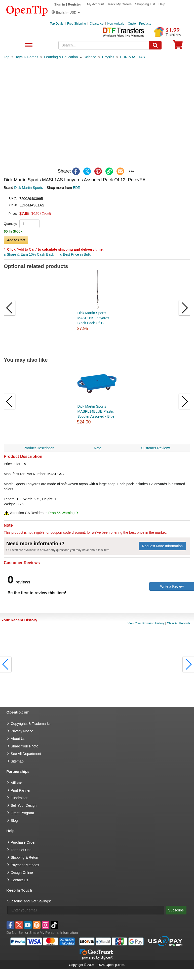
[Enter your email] (86, 910)
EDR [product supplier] (77, 188)
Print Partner (21, 790)
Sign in (60, 4)
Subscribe (176, 910)
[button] (66, 12)
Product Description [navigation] (39, 448)
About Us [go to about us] (18, 739)
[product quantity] (29, 224)
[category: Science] (90, 57)
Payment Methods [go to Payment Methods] (25, 865)
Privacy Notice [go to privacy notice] (22, 731)
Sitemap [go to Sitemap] (17, 761)
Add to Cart (16, 240)
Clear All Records (179, 623)
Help (162, 4)
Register (74, 4)
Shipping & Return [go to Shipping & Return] (25, 857)
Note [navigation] (98, 448)
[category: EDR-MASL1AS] (132, 57)
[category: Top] (7, 57)
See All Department (28, 45)
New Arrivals (116, 24)
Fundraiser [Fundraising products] (19, 798)
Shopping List (145, 4)
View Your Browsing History (146, 623)
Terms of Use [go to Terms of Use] (21, 850)
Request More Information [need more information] (162, 546)
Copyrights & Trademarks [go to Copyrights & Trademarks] (31, 724)
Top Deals (56, 24)
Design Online (22, 873)
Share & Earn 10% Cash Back (29, 254)
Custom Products (139, 24)
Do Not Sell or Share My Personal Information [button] (42, 933)
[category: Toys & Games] (27, 57)
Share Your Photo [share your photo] (25, 746)
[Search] (155, 45)
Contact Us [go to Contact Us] (20, 880)
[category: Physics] (108, 57)
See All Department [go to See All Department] (26, 754)
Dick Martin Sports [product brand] (28, 188)
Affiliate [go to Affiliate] (17, 783)
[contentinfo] (27, 10)
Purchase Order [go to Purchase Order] (23, 842)
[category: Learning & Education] (61, 57)
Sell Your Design (24, 805)
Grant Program (23, 813)
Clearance (97, 24)
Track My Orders (120, 4)
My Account (95, 4)
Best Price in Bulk (75, 254)
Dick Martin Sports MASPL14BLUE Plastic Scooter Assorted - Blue (96, 411)
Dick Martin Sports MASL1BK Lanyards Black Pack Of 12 (93, 318)
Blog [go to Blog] (14, 821)
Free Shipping (77, 24)
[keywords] (104, 45)
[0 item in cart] (178, 46)
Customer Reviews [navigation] (156, 448)
